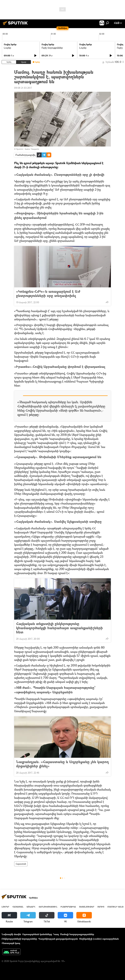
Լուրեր (7, 48)
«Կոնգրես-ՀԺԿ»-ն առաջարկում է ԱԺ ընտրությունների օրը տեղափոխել (48, 293)
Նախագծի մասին (11, 934)
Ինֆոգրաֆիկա (68, 907)
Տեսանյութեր (87, 907)
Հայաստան (21, 864)
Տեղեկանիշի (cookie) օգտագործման (99, 939)
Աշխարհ (31, 907)
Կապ (56, 934)
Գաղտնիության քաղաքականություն (58, 939)
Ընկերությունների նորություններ (19, 939)
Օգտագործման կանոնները (37, 934)
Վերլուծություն (48, 907)
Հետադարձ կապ (11, 943)
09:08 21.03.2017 (23, 88)
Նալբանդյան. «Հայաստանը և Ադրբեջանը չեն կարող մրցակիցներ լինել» (62, 764)
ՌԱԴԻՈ (101, 907)
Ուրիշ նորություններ (52, 48)
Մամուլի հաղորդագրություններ (77, 934)
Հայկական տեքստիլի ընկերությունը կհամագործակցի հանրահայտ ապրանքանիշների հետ (59, 628)
